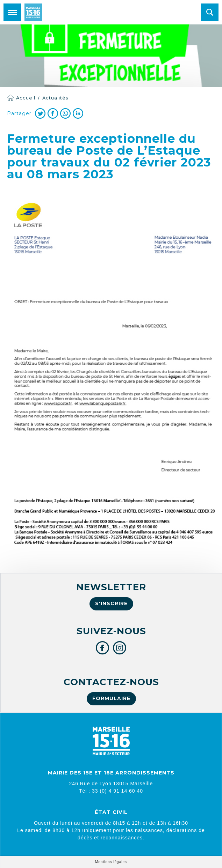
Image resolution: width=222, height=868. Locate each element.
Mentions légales (111, 862)
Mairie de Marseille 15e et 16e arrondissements (33, 12)
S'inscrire (111, 603)
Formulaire (111, 698)
